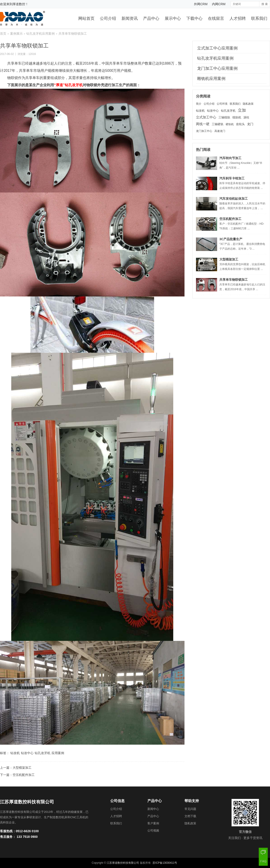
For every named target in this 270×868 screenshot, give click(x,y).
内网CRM (219, 4)
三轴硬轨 (218, 124)
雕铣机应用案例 (211, 79)
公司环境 (222, 104)
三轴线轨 (224, 117)
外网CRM (201, 4)
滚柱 (246, 117)
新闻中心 (153, 809)
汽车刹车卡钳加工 (232, 178)
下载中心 (194, 18)
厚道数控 (19, 4)
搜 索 (264, 4)
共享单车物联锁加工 (234, 280)
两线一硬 (203, 124)
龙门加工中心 (204, 131)
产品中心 (151, 18)
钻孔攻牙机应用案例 (40, 34)
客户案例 (153, 823)
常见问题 (190, 809)
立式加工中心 (206, 117)
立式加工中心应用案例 (217, 48)
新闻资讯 (130, 18)
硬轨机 (230, 124)
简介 (199, 104)
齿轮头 (240, 124)
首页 (3, 34)
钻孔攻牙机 (43, 753)
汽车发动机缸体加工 (234, 199)
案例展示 (16, 34)
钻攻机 (15, 753)
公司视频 (153, 831)
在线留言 (216, 18)
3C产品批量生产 (231, 239)
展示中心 (173, 18)
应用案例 (58, 753)
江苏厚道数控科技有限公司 (123, 863)
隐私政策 (248, 104)
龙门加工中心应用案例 (217, 68)
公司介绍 (108, 18)
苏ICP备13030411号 (165, 863)
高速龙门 (220, 131)
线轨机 (237, 117)
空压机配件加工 (24, 775)
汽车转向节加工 (230, 158)
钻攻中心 (27, 753)
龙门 (250, 124)
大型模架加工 (22, 768)
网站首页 (86, 18)
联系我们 (259, 18)
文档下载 (190, 816)
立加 (242, 110)
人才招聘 (238, 18)
